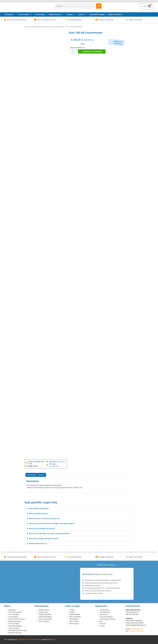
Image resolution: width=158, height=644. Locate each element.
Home (26, 27)
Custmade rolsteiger (15, 626)
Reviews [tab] (41, 475)
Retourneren (104, 614)
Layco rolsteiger (14, 628)
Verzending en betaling (107, 619)
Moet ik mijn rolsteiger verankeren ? (42, 528)
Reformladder (74, 619)
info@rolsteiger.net (136, 629)
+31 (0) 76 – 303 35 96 (136, 631)
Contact (102, 626)
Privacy (38, 640)
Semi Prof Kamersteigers (17, 619)
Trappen (72, 610)
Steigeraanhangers (15, 621)
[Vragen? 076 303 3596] (127, 20)
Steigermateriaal (34, 27)
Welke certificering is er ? (38, 543)
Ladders (72, 612)
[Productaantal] (73, 51)
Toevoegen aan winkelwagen (92, 51)
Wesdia (53, 640)
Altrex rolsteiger (14, 624)
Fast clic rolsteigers (15, 612)
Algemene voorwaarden (27, 640)
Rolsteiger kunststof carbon (18, 630)
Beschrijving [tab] (31, 475)
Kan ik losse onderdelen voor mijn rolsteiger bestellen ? (49, 533)
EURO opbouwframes (58, 27)
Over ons (103, 624)
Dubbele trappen (75, 614)
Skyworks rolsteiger (15, 633)
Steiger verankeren (45, 614)
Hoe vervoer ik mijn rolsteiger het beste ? (44, 538)
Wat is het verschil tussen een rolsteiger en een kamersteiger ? (52, 523)
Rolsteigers (12, 610)
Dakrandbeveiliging (45, 617)
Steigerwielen (43, 612)
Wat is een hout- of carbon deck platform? (44, 518)
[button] (79, 508)
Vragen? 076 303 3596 (135, 20)
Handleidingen (104, 610)
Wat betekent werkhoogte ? (39, 508)
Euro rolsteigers (14, 614)
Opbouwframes (45, 27)
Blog (101, 621)
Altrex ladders (74, 621)
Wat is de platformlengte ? (39, 513)
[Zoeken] (99, 6)
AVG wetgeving (105, 612)
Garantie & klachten (106, 617)
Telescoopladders (75, 617)
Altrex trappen (74, 624)
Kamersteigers (13, 617)
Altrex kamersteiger (45, 619)
